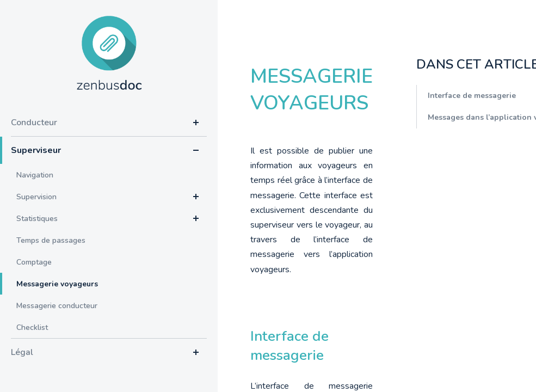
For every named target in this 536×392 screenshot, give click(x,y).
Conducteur (34, 122)
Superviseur (36, 150)
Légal (22, 352)
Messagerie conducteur (57, 306)
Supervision (36, 197)
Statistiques (37, 219)
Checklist (32, 327)
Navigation (35, 175)
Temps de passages (51, 240)
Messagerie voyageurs (57, 284)
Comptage (34, 262)
